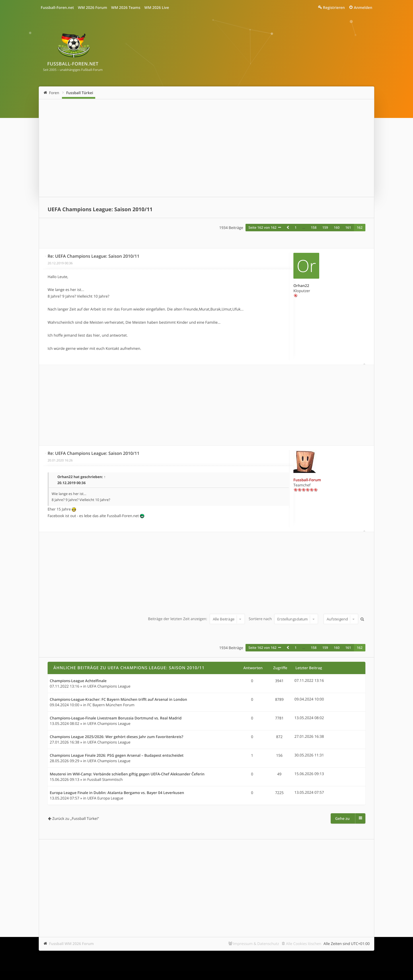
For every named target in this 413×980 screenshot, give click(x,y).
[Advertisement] (206, 148)
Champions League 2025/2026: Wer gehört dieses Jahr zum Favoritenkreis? (117, 737)
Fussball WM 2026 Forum (71, 944)
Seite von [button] (262, 228)
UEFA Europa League (105, 798)
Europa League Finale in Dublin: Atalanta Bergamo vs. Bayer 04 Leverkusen (117, 793)
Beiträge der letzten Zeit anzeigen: (196, 619)
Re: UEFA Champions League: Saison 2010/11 (93, 256)
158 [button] (314, 228)
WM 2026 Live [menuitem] (157, 7)
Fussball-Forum (307, 480)
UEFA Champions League (109, 686)
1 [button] (296, 228)
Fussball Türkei (80, 93)
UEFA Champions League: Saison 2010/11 (100, 209)
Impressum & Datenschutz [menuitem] (256, 944)
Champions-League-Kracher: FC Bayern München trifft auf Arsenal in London (119, 700)
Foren (54, 93)
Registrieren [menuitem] (334, 7)
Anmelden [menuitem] (363, 7)
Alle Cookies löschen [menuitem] (304, 944)
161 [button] (348, 228)
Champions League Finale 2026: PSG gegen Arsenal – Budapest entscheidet (117, 756)
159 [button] (325, 228)
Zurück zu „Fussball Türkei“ (75, 818)
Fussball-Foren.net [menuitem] (57, 7)
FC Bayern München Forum (111, 705)
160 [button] (337, 228)
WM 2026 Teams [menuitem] (126, 7)
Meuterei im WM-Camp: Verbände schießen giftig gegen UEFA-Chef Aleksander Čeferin (127, 774)
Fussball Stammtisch (105, 779)
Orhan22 (301, 286)
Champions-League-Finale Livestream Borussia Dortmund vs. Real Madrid (116, 718)
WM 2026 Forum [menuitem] (93, 7)
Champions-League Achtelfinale (78, 681)
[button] (288, 228)
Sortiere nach (283, 619)
